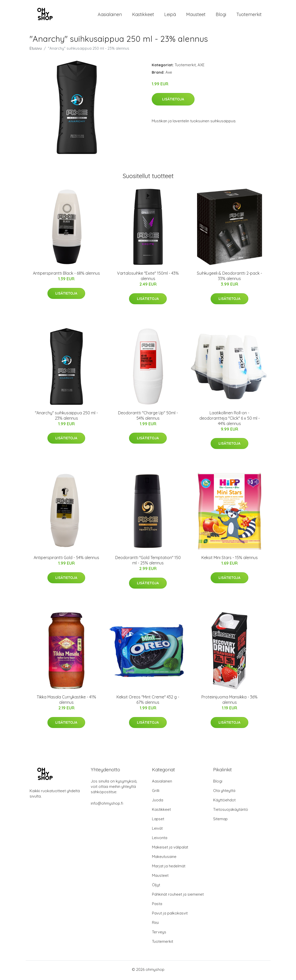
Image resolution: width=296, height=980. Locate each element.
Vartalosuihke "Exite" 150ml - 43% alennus (148, 278)
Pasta (157, 905)
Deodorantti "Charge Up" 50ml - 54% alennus (148, 417)
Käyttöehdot (224, 802)
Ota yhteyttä (224, 792)
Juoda (158, 802)
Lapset (158, 821)
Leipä (170, 15)
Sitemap (220, 821)
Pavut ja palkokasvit (170, 915)
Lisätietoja (173, 101)
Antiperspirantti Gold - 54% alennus (66, 559)
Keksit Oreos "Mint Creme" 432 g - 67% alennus (148, 701)
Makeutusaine (164, 858)
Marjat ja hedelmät (169, 868)
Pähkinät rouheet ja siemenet (178, 896)
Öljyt (156, 887)
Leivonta (160, 839)
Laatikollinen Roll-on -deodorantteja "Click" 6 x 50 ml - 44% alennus (230, 420)
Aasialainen (110, 15)
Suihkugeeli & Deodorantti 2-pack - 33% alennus (229, 278)
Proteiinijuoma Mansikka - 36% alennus (229, 701)
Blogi (221, 15)
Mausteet (196, 15)
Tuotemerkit (249, 15)
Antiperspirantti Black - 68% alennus (66, 275)
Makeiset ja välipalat (170, 849)
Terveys (159, 934)
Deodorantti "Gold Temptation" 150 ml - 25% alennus (148, 562)
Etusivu (36, 50)
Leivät (157, 830)
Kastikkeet (143, 15)
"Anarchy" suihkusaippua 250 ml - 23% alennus (66, 417)
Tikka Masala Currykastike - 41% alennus (66, 701)
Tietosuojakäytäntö (231, 811)
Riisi (155, 924)
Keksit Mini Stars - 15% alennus (230, 559)
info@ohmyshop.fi (107, 805)
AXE (201, 67)
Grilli (156, 792)
